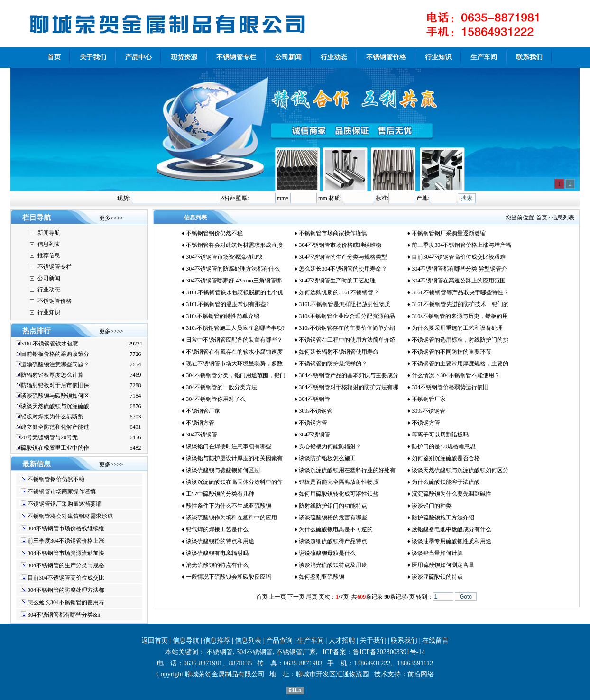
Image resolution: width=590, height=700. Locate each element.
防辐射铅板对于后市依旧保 (55, 385)
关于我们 (373, 641)
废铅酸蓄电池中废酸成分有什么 (452, 529)
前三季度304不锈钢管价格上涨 (66, 541)
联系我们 (404, 641)
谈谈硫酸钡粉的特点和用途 (220, 541)
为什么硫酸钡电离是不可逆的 (336, 529)
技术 (381, 674)
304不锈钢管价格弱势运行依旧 (450, 387)
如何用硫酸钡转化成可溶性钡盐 (339, 494)
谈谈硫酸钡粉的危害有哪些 (333, 518)
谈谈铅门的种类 (432, 506)
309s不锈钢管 (316, 411)
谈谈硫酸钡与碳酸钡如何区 (55, 396)
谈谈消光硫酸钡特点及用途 (333, 565)
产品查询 (279, 641)
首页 (542, 218)
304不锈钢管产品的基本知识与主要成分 (349, 375)
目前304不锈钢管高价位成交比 (66, 578)
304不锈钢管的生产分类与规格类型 (343, 257)
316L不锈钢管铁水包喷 (50, 344)
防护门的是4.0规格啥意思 (444, 446)
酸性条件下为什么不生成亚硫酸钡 (229, 506)
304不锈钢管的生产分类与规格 (66, 565)
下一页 (296, 597)
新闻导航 (49, 233)
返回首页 (155, 641)
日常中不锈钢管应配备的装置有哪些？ (234, 340)
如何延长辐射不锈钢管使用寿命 (339, 352)
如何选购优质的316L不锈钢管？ (339, 292)
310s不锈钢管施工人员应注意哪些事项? (235, 328)
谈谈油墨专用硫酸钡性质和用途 (452, 541)
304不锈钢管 (314, 399)
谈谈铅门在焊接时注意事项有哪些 (229, 446)
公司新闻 (49, 278)
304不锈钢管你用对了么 (216, 399)
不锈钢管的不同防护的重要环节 (452, 352)
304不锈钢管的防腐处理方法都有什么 (233, 269)
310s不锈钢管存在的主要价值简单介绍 (347, 328)
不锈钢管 (220, 652)
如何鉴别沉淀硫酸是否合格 (446, 458)
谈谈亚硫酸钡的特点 (437, 577)
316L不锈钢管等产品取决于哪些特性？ (460, 292)
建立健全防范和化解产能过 (55, 427)
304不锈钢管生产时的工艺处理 (337, 281)
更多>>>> (111, 218)
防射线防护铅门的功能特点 (333, 506)
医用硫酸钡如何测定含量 (443, 565)
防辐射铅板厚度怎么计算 (52, 375)
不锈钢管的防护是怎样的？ (333, 364)
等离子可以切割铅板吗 (440, 435)
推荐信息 (49, 255)
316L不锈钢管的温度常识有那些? (227, 304)
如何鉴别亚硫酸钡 (322, 577)
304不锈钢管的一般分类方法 (221, 387)
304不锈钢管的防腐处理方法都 (66, 590)
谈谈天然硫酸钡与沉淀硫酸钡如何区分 (460, 470)
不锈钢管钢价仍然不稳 (56, 479)
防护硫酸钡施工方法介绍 (443, 518)
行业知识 (49, 312)
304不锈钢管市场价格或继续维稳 (340, 245)
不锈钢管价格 (55, 301)
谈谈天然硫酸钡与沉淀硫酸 (55, 406)
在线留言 (435, 641)
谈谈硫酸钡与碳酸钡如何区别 (223, 470)
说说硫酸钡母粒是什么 (327, 553)
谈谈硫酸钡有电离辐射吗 (217, 553)
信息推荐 (217, 641)
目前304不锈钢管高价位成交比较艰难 (459, 257)
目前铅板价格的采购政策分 (55, 354)
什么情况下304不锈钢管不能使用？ (456, 375)
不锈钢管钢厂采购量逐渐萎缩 (65, 504)
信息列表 (49, 244)
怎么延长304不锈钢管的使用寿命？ (343, 269)
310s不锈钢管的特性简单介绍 (223, 316)
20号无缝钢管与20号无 (49, 437)
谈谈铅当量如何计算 (437, 553)
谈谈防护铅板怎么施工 (327, 458)
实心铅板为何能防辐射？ (330, 446)
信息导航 (186, 641)
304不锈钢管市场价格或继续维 (66, 528)
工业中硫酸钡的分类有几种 (220, 494)
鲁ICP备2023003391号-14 (389, 652)
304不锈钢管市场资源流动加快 (66, 553)
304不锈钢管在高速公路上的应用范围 (459, 281)
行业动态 (49, 290)
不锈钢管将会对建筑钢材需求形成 (70, 516)
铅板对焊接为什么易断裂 (52, 417)
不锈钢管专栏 (55, 267)
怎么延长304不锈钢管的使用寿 (66, 602)
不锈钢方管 (200, 423)
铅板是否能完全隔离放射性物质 (339, 482)
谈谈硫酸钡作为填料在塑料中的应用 (231, 518)
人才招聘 (342, 641)
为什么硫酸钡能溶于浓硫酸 (446, 482)
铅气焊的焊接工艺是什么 (217, 529)
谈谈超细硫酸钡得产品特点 (333, 541)
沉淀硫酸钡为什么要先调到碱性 (452, 494)
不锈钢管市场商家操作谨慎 (62, 491)
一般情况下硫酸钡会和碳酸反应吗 (229, 577)
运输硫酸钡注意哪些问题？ (55, 364)
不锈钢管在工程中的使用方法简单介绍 (347, 340)
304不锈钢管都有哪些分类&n (64, 615)
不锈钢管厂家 (429, 399)
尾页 (312, 597)
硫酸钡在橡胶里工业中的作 (55, 448)
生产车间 (311, 641)
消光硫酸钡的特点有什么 (217, 565)
